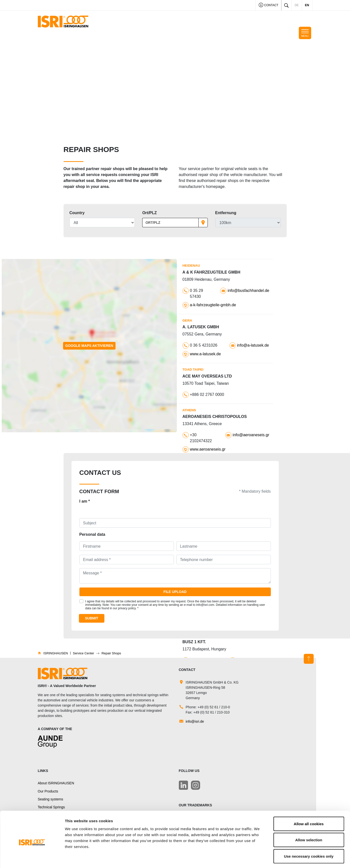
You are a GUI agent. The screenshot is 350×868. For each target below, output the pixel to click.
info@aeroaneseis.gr (251, 435)
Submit (92, 618)
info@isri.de (195, 721)
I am (85, 501)
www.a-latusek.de (205, 354)
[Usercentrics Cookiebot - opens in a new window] (32, 858)
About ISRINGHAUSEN (56, 783)
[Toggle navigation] (305, 33)
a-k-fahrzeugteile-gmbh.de (213, 305)
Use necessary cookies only (309, 835)
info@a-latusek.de (253, 345)
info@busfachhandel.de (248, 291)
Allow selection (309, 819)
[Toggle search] (286, 5)
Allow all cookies (309, 803)
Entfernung (226, 213)
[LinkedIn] (183, 785)
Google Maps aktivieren (89, 346)
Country (77, 213)
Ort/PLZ (150, 213)
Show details (260, 858)
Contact (268, 6)
